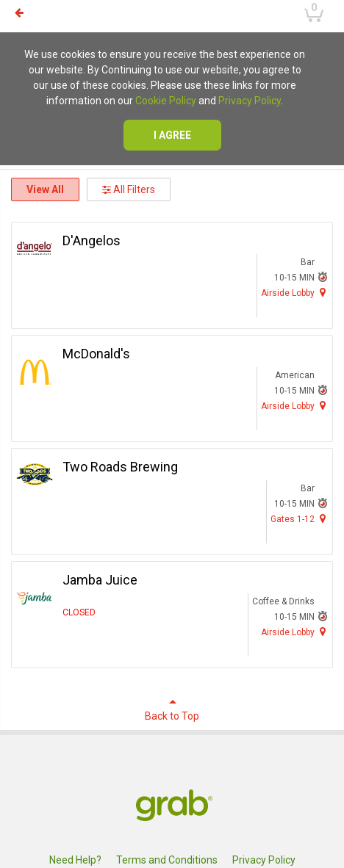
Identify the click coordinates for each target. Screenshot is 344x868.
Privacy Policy (250, 101)
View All (45, 189)
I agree (172, 135)
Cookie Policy (166, 101)
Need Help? (75, 860)
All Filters (129, 189)
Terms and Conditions (167, 860)
